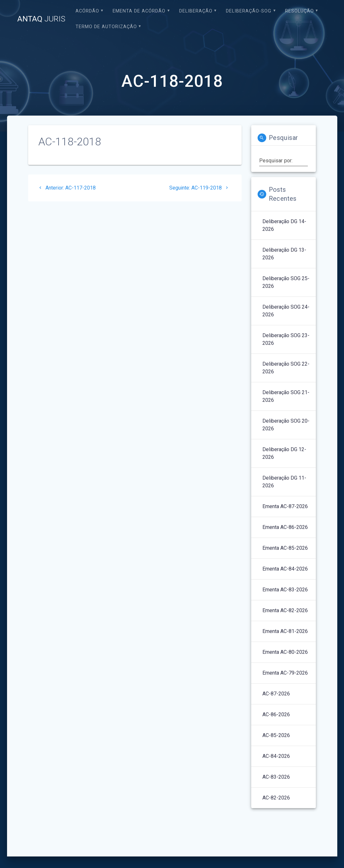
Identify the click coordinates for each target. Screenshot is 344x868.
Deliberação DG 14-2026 (284, 225)
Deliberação (196, 11)
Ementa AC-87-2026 (285, 506)
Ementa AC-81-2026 (285, 631)
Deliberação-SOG (249, 11)
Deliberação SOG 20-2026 (286, 425)
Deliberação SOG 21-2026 (286, 396)
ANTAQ (41, 19)
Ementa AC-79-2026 (285, 673)
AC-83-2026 (276, 777)
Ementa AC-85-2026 (285, 548)
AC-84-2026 (276, 756)
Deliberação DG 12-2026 (284, 453)
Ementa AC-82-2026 (285, 610)
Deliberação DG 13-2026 (284, 254)
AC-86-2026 (276, 714)
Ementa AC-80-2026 (285, 652)
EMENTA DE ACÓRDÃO (139, 11)
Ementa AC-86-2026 (285, 527)
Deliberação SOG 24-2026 (286, 311)
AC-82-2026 (276, 798)
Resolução (300, 11)
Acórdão (87, 11)
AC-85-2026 (276, 735)
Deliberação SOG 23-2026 (286, 339)
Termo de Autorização (106, 27)
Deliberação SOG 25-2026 (286, 282)
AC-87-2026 (276, 694)
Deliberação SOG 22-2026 (286, 368)
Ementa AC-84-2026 (285, 569)
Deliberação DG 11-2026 (284, 482)
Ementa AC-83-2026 (285, 590)
